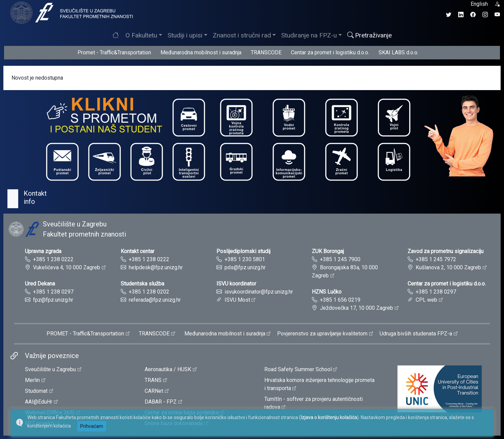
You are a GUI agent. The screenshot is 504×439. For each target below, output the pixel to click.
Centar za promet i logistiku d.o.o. (330, 52)
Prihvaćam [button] (92, 426)
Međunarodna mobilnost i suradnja (201, 52)
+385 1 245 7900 (340, 259)
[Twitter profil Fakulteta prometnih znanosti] (449, 15)
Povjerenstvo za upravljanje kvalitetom (322, 334)
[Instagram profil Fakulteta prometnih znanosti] (485, 15)
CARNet (154, 391)
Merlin (32, 380)
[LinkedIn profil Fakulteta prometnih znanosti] (461, 15)
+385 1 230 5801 (245, 259)
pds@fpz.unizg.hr (245, 267)
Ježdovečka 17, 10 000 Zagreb (357, 308)
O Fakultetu (141, 35)
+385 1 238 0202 (149, 292)
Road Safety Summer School (298, 369)
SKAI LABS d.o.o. (398, 52)
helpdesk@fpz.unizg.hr (156, 267)
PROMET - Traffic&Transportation (85, 334)
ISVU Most (237, 300)
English (479, 4)
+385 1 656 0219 (340, 300)
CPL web (426, 300)
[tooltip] (71, 12)
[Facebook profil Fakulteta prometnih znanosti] (473, 15)
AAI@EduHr (39, 402)
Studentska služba (142, 284)
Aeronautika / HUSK (168, 369)
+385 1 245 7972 (436, 259)
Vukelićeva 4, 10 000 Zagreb (67, 267)
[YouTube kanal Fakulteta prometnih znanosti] (497, 15)
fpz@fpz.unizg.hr (53, 300)
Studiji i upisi (185, 35)
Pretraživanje (369, 35)
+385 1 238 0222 (53, 259)
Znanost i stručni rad (242, 35)
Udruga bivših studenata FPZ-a (416, 334)
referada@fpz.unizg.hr (155, 300)
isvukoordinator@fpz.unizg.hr (259, 292)
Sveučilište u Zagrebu (50, 369)
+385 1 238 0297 (53, 292)
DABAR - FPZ (161, 402)
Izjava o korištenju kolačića (329, 417)
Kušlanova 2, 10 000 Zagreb (448, 267)
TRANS (153, 380)
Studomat (36, 391)
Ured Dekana (40, 284)
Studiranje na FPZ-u (309, 35)
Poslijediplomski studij (243, 251)
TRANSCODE (266, 52)
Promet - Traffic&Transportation (114, 52)
